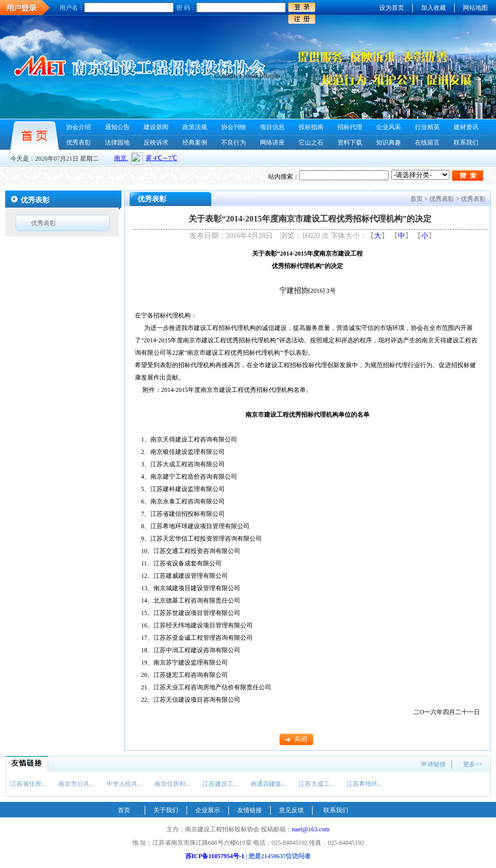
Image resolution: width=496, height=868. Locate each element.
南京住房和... (172, 784)
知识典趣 (389, 143)
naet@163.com (311, 829)
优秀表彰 (79, 143)
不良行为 (234, 143)
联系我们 (466, 143)
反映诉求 (156, 143)
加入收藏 (433, 8)
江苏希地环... (365, 784)
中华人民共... (124, 784)
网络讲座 (272, 143)
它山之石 (311, 143)
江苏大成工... (316, 784)
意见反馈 (291, 810)
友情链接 (250, 810)
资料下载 (350, 143)
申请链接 (433, 764)
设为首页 (392, 8)
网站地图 (475, 8)
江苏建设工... (220, 784)
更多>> (473, 764)
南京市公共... (76, 784)
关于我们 (166, 810)
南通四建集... (268, 784)
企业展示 (208, 810)
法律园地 (117, 143)
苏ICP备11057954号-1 (215, 856)
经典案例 (195, 143)
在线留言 (427, 143)
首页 (124, 810)
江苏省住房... (28, 784)
